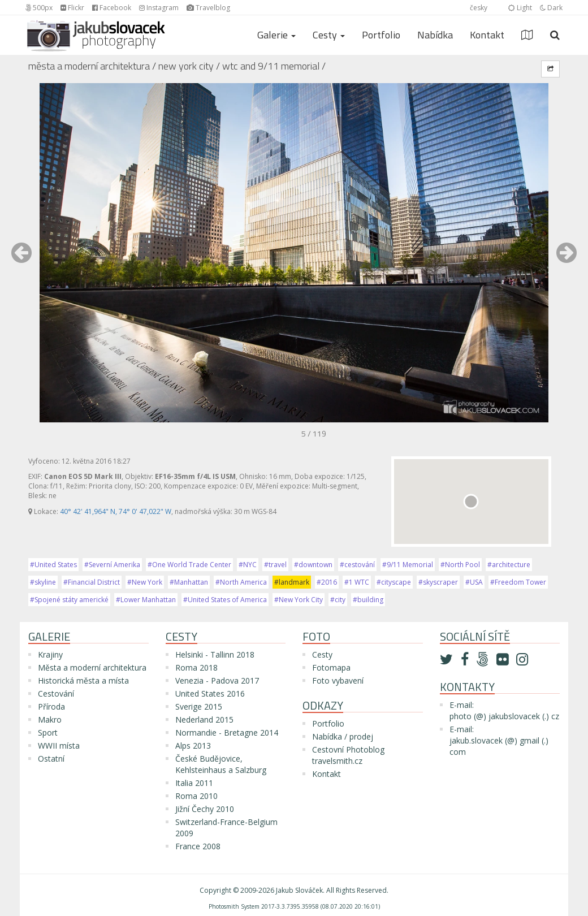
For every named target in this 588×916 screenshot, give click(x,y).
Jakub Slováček (299, 890)
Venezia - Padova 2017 (217, 680)
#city (338, 600)
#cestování (357, 565)
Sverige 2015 (199, 707)
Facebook (112, 8)
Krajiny (50, 654)
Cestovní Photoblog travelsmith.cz (348, 755)
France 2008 (198, 846)
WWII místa (59, 746)
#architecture (509, 565)
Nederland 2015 (204, 720)
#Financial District (92, 582)
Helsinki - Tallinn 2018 (215, 654)
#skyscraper (438, 582)
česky (479, 8)
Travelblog (208, 8)
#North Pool (460, 565)
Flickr (72, 8)
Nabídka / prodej (343, 736)
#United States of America (225, 600)
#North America (241, 582)
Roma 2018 (196, 667)
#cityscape (394, 582)
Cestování (56, 694)
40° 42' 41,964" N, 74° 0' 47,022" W (116, 511)
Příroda (51, 707)
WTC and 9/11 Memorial (271, 66)
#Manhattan (189, 582)
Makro (50, 720)
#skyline (43, 582)
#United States (53, 565)
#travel (275, 565)
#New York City (299, 600)
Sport (48, 733)
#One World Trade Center (189, 565)
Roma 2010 (196, 796)
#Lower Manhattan (146, 600)
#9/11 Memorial (408, 565)
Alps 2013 (193, 746)
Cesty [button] (329, 35)
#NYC (248, 565)
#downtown (313, 565)
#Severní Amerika (112, 565)
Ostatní (51, 759)
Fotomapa (331, 667)
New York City (186, 66)
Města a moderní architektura (89, 66)
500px (39, 8)
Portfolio (381, 35)
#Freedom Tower (518, 582)
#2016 (327, 582)
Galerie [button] (276, 35)
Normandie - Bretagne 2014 (227, 733)
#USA (474, 582)
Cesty (322, 654)
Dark (551, 8)
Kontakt (487, 35)
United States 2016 (210, 694)
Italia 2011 (194, 783)
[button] (21, 258)
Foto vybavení (338, 680)
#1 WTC (357, 582)
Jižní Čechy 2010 (205, 809)
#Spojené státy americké (69, 600)
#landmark (292, 582)
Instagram (159, 8)
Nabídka (435, 35)
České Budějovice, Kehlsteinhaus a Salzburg (221, 764)
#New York (145, 582)
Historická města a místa (83, 680)
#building (368, 600)
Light (520, 8)
